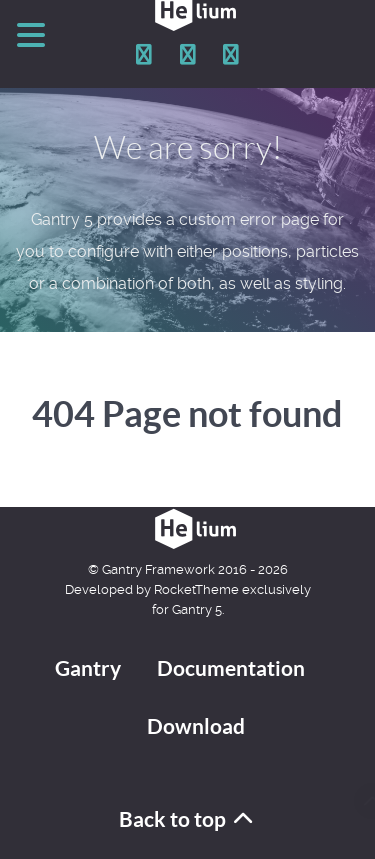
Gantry (88, 668)
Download (196, 726)
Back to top (187, 819)
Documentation (231, 668)
